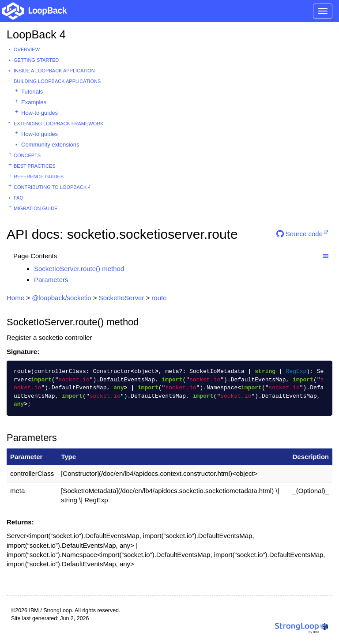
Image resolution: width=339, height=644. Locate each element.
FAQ (19, 198)
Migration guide (36, 208)
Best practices (35, 166)
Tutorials (32, 92)
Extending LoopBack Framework (59, 124)
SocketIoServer (122, 298)
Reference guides (39, 177)
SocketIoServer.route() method (79, 269)
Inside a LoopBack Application (54, 71)
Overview (27, 49)
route (159, 298)
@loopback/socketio (61, 298)
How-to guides (40, 113)
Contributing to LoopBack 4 (52, 187)
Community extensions (50, 145)
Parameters (51, 280)
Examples (34, 102)
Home (15, 298)
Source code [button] (299, 234)
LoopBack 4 (36, 34)
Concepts (27, 155)
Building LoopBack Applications (57, 81)
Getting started (36, 60)
